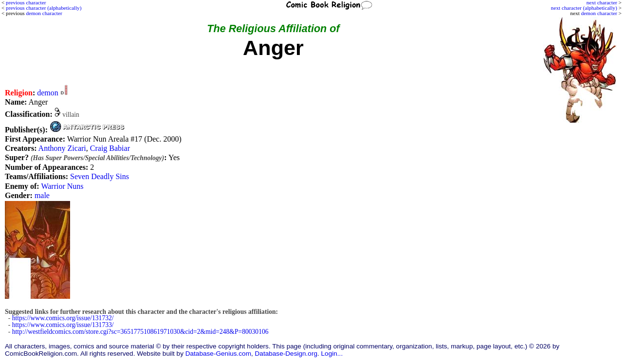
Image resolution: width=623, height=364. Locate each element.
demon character (599, 13)
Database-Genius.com (218, 354)
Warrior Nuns (62, 186)
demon (48, 93)
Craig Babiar (110, 148)
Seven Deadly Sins (100, 176)
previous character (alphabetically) (44, 8)
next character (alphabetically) (584, 8)
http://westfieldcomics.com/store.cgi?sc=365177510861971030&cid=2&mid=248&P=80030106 (140, 332)
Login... (332, 354)
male (42, 195)
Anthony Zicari (62, 148)
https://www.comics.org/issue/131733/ (63, 325)
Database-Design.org (286, 354)
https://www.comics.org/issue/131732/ (63, 318)
